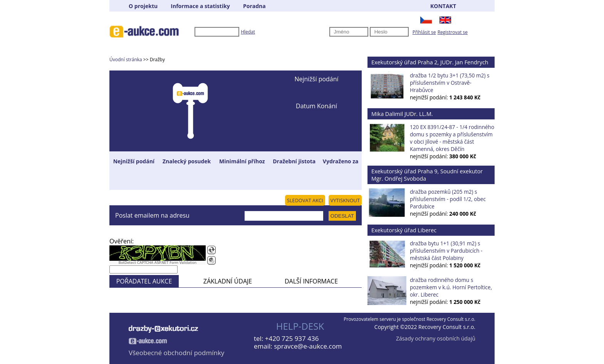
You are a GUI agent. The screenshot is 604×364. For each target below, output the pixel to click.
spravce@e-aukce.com (308, 346)
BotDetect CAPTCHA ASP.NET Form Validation (158, 263)
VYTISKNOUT (345, 200)
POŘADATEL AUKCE (144, 281)
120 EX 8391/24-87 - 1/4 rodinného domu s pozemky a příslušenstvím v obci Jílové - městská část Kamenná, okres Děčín (452, 138)
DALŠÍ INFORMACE (311, 281)
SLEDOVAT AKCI (305, 200)
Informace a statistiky (200, 6)
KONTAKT (443, 6)
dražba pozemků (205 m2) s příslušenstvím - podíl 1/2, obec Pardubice (448, 199)
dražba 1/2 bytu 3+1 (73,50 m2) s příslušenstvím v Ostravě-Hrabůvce (450, 83)
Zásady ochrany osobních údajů (436, 338)
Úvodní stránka (126, 60)
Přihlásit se (424, 32)
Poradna (254, 6)
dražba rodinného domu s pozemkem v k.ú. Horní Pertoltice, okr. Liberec (451, 287)
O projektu (143, 6)
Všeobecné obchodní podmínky (176, 353)
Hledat (248, 32)
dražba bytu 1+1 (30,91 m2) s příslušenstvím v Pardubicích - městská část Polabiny (446, 251)
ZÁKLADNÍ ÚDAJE (228, 281)
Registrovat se (453, 32)
